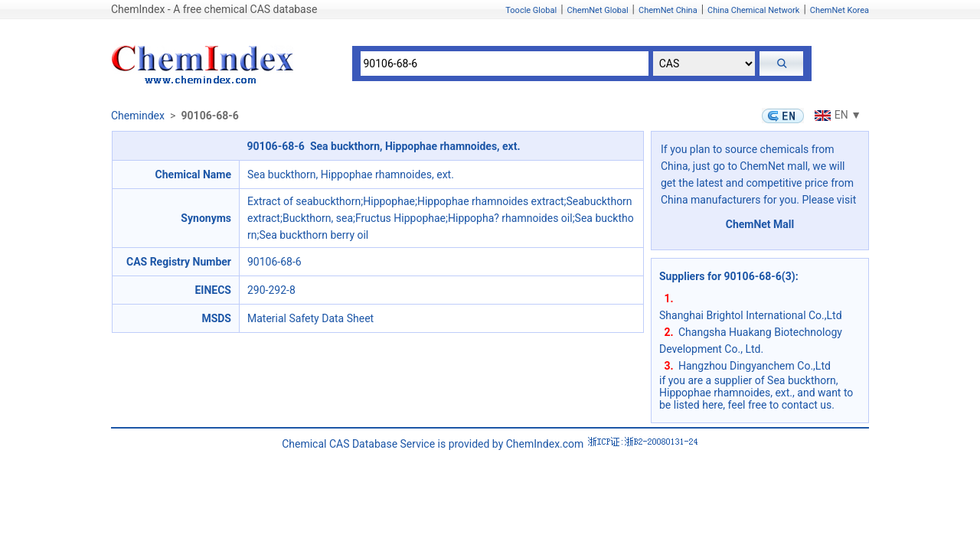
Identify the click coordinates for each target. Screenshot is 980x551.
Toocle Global (531, 10)
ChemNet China (668, 10)
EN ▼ (836, 115)
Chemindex (138, 116)
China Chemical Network (753, 10)
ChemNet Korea (840, 10)
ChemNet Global (598, 10)
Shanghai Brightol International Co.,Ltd (751, 315)
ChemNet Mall (760, 224)
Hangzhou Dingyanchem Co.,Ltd (755, 366)
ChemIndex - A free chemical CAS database (214, 9)
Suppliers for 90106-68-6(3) (727, 276)
